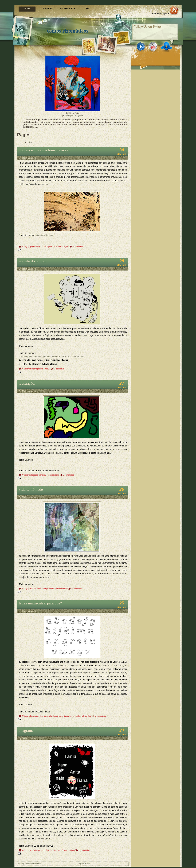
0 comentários (78, 247)
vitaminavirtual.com (45, 235)
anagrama (26, 730)
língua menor (69, 716)
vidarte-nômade (31, 489)
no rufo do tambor (33, 261)
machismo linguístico (83, 716)
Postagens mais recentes (30, 864)
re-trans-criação (36, 589)
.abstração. (27, 383)
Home (27, 8)
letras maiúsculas (46, 716)
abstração (34, 475)
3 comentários (101, 716)
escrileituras (35, 850)
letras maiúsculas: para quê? (40, 603)
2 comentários (84, 850)
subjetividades (49, 589)
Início (30, 142)
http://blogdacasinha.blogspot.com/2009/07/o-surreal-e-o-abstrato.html (51, 357)
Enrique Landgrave (75, 115)
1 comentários (60, 369)
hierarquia (34, 716)
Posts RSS (47, 8)
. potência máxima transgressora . (44, 150)
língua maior (58, 716)
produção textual (47, 850)
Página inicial (84, 864)
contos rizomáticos (67, 31)
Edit (88, 8)
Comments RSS (68, 8)
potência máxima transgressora (42, 247)
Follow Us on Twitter (148, 27)
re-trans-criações (62, 247)
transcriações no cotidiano (40, 369)
